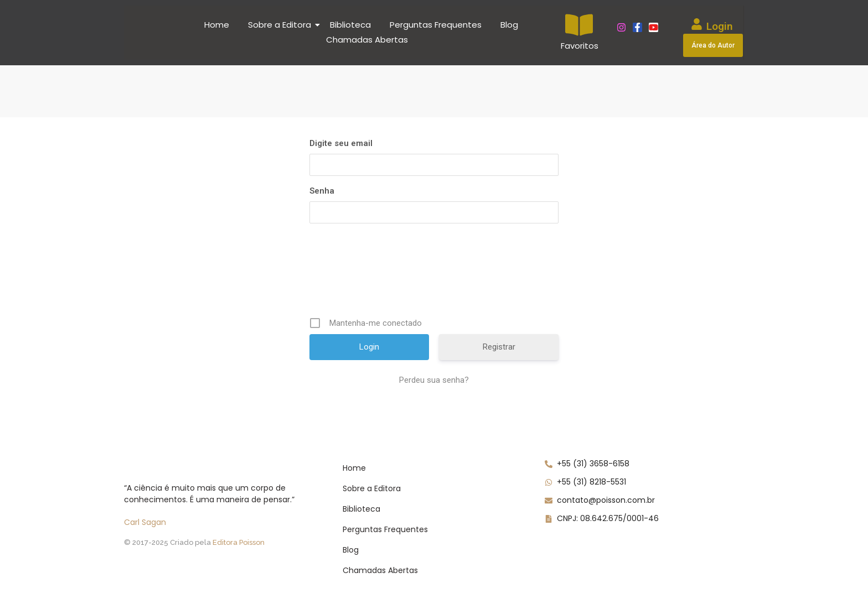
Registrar (499, 347)
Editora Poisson (239, 542)
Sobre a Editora (281, 25)
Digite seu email (341, 143)
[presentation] (394, 270)
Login (720, 26)
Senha (322, 191)
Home (217, 25)
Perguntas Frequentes (436, 25)
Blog (509, 25)
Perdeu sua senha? (434, 380)
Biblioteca (350, 25)
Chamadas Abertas (367, 40)
